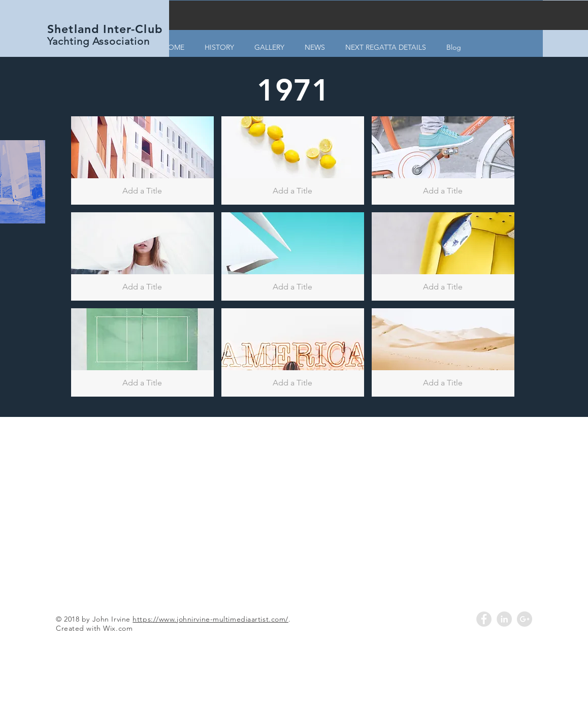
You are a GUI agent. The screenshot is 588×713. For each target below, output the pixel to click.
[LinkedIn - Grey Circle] (504, 619)
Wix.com (118, 628)
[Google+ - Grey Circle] (525, 619)
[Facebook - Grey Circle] (484, 619)
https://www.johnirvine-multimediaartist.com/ (210, 619)
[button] (142, 160)
